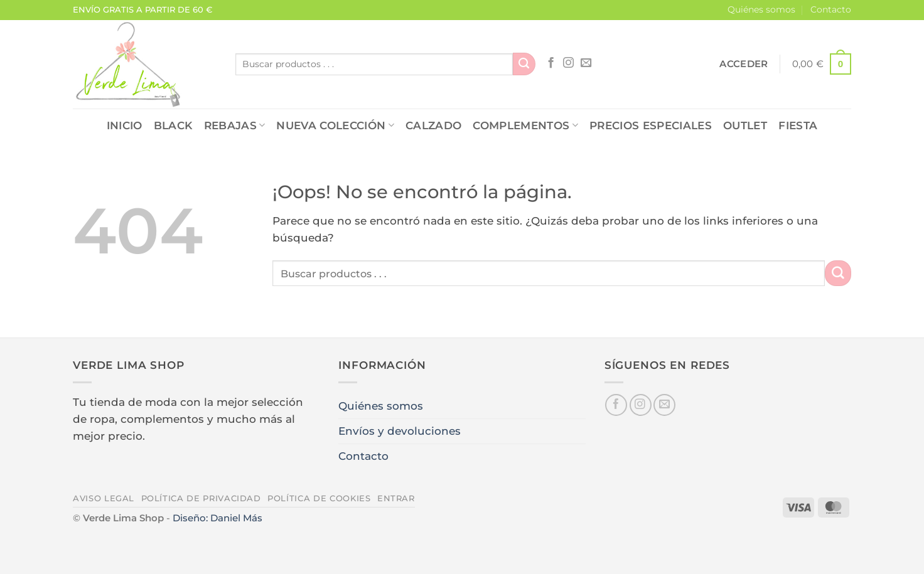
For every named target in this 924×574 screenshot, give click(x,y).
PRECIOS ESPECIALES (651, 125)
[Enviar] (524, 64)
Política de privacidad (201, 498)
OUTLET (745, 125)
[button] (744, 64)
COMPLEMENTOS (525, 125)
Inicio (125, 125)
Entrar (396, 498)
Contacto (831, 9)
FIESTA (798, 125)
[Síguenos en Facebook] (551, 63)
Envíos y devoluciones (400, 431)
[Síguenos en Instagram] (568, 63)
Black (173, 125)
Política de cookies (319, 498)
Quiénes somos (761, 9)
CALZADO (433, 125)
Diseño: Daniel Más (218, 518)
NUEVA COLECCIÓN (335, 125)
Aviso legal (104, 498)
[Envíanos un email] (586, 63)
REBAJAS (235, 125)
